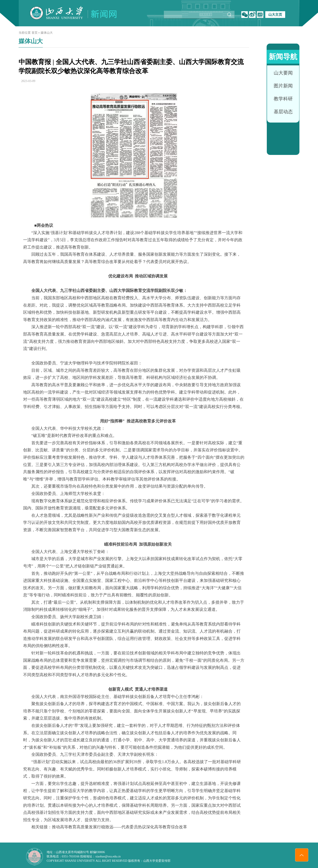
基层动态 (283, 112)
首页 (35, 33)
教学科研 (283, 99)
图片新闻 (283, 86)
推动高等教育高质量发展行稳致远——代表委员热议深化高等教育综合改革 (119, 827)
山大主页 (275, 15)
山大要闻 (283, 73)
